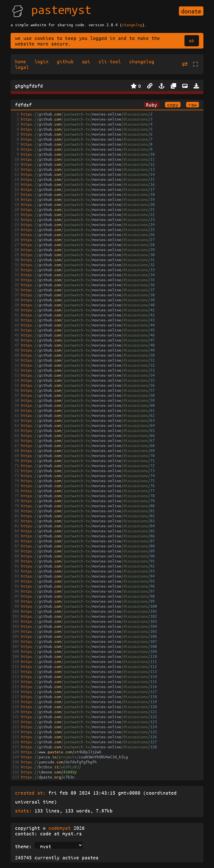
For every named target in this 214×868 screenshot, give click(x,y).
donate (191, 11)
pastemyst (61, 9)
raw (193, 105)
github (65, 61)
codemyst (60, 828)
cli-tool (110, 61)
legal (22, 67)
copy (173, 105)
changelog (132, 25)
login (42, 61)
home (21, 61)
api (86, 61)
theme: (23, 846)
